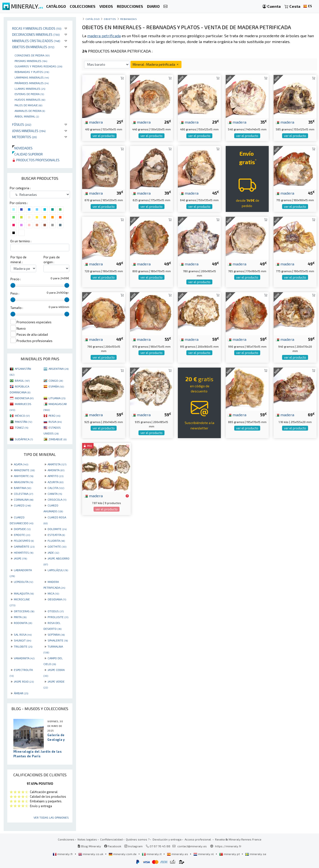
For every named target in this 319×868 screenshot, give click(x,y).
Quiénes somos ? (138, 839)
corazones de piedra (32, 55)
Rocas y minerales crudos (37, 28)
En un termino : (21, 241)
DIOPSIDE (22, 529)
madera (93, 122)
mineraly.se (256, 854)
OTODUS (56, 611)
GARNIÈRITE (24, 546)
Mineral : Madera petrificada (156, 64)
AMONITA (56, 470)
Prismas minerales (31, 61)
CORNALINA (24, 499)
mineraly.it (152, 854)
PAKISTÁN (23, 422)
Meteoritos (25, 137)
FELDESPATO (24, 541)
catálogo (93, 19)
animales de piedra (30, 111)
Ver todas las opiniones (51, 817)
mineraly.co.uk (91, 854)
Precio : (16, 279)
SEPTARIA (56, 634)
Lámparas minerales (32, 77)
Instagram (134, 846)
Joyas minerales (29, 131)
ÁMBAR (21, 693)
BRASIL (22, 380)
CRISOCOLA (57, 499)
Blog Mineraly (89, 846)
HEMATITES (24, 552)
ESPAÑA (56, 386)
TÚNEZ (22, 427)
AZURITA (56, 482)
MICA (53, 593)
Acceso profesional (198, 839)
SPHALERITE (58, 640)
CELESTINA (23, 494)
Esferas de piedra (29, 94)
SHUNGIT (22, 640)
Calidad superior (27, 154)
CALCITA (56, 488)
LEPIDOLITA (23, 582)
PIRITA (20, 617)
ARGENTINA (59, 369)
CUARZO (22, 505)
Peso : (15, 293)
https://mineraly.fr (228, 846)
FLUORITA (56, 541)
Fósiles (22, 124)
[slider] (13, 285)
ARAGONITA (23, 482)
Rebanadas (129, 19)
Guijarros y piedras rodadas (38, 66)
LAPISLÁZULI (58, 570)
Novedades (22, 148)
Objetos (110, 19)
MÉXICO (22, 416)
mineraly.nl (204, 854)
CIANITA (55, 494)
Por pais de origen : (52, 259)
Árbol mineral (27, 116)
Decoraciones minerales (36, 34)
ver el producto (104, 136)
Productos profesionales (36, 160)
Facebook (113, 846)
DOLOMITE (57, 529)
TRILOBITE (23, 646)
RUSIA (55, 422)
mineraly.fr (63, 854)
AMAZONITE (24, 470)
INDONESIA (24, 398)
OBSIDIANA (57, 599)
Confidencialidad (111, 839)
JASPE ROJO (24, 681)
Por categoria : (20, 188)
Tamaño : (17, 308)
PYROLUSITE (58, 617)
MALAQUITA (24, 593)
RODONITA (23, 623)
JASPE (20, 558)
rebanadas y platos (32, 72)
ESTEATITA (56, 535)
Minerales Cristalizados (36, 41)
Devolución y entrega (167, 839)
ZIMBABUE (58, 439)
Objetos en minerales (33, 47)
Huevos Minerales (30, 99)
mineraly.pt (230, 854)
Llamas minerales (30, 89)
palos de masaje (28, 105)
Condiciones (66, 839)
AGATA (21, 464)
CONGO (56, 380)
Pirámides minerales (32, 83)
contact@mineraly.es (192, 846)
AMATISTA (57, 464)
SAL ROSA (23, 634)
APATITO (56, 476)
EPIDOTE (22, 535)
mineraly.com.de (123, 854)
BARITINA (22, 488)
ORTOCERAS (24, 611)
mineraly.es (178, 854)
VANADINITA (24, 658)
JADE (53, 552)
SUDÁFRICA (24, 439)
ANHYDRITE (24, 476)
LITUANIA (57, 398)
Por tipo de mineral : (18, 259)
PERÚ (54, 416)
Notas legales (87, 839)
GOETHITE (57, 546)
